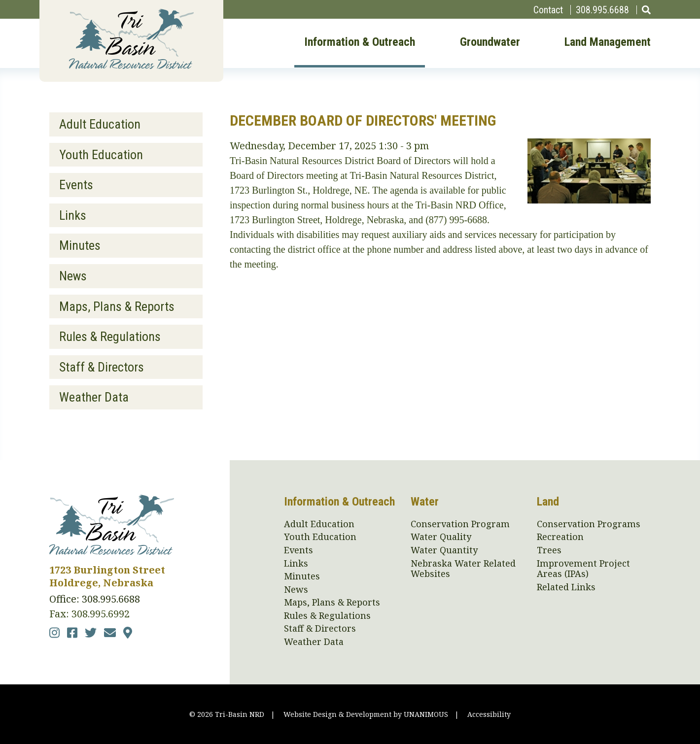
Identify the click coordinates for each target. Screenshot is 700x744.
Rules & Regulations (110, 337)
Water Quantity (444, 550)
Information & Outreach (360, 42)
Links (73, 215)
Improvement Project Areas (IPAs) (583, 569)
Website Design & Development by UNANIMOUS (366, 714)
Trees (549, 550)
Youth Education (101, 155)
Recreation (560, 537)
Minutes (80, 245)
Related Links (566, 587)
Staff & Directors (102, 367)
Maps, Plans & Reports (117, 306)
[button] (589, 200)
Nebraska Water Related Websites (463, 569)
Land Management (608, 42)
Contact (548, 10)
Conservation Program (460, 524)
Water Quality (441, 537)
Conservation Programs (589, 524)
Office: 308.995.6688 (95, 599)
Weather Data (94, 397)
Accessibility (489, 714)
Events (76, 185)
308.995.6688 (602, 10)
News (73, 276)
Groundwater (490, 42)
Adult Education (100, 124)
